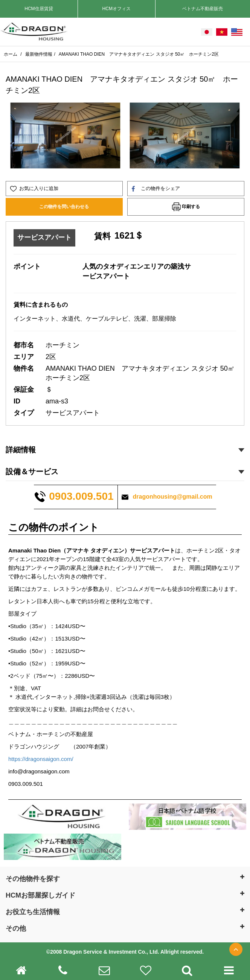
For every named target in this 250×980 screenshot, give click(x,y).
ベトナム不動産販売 (203, 9)
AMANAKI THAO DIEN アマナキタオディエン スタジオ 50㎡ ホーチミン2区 (139, 54)
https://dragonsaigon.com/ (41, 759)
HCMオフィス (117, 9)
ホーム (11, 54)
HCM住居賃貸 (39, 9)
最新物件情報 (39, 54)
